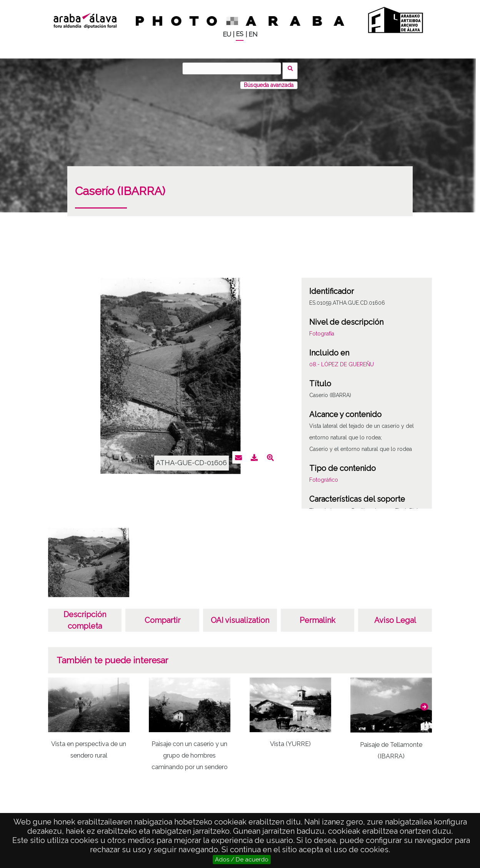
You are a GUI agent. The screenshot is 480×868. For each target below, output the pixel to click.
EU (227, 34)
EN (253, 34)
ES (240, 34)
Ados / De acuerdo (242, 860)
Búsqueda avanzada (269, 80)
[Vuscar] (234, 68)
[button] (424, 702)
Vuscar (292, 68)
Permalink (317, 616)
